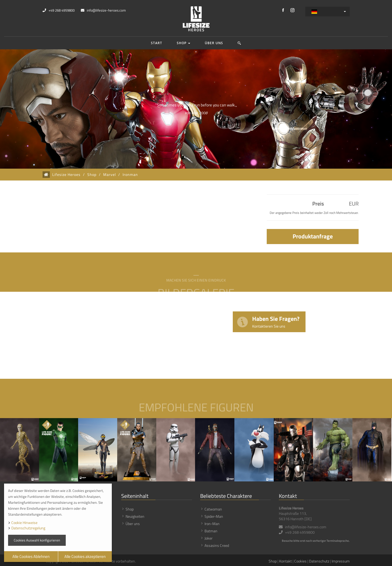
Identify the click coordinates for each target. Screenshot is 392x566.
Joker (209, 538)
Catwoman (213, 509)
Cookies (300, 561)
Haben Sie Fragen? (276, 322)
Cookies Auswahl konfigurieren (37, 540)
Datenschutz (319, 561)
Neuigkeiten (135, 516)
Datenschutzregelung (28, 528)
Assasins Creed (217, 545)
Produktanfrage (313, 236)
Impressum (341, 561)
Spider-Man (214, 516)
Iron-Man (212, 524)
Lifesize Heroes (66, 175)
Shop (183, 43)
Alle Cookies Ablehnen (31, 556)
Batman (211, 531)
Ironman (130, 175)
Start (157, 43)
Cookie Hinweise (24, 522)
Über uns (214, 43)
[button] (239, 43)
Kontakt (285, 561)
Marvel (110, 175)
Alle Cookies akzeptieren (85, 556)
